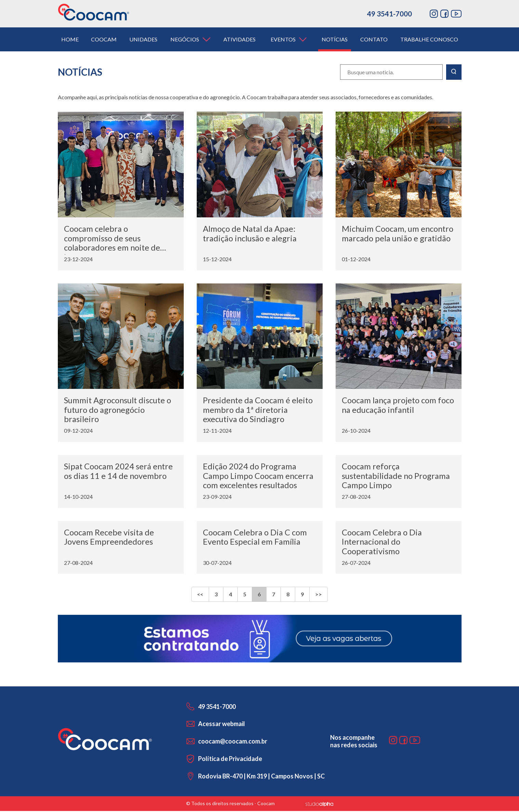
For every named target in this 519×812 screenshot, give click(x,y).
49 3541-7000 (390, 14)
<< (200, 595)
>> (319, 595)
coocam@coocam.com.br (233, 742)
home (70, 39)
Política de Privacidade (230, 760)
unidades (143, 39)
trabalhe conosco (429, 39)
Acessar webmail (222, 725)
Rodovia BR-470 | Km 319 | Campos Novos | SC (261, 777)
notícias (335, 39)
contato (374, 39)
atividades (239, 39)
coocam (104, 39)
